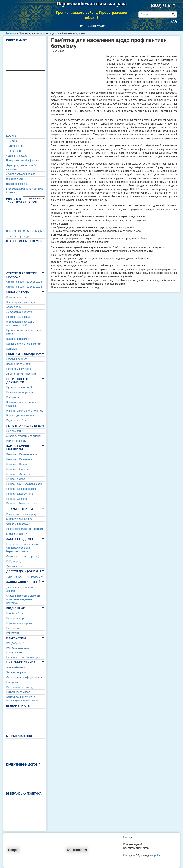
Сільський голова (17, 297)
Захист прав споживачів (21, 174)
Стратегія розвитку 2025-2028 (24, 282)
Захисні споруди (16, 672)
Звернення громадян (19, 364)
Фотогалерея (14, 566)
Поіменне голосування (20, 392)
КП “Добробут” (15, 561)
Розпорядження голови (20, 416)
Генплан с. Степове (18, 469)
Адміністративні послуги (21, 374)
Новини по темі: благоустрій (23, 657)
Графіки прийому (17, 359)
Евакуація (12, 682)
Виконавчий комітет (18, 339)
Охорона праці (15, 179)
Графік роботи (15, 613)
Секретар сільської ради (21, 302)
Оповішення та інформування (24, 677)
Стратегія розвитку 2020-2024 (24, 287)
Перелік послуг (15, 618)
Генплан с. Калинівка (19, 459)
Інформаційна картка (19, 623)
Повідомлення (15, 431)
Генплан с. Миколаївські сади (24, 484)
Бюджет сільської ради (20, 519)
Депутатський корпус (19, 312)
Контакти (12, 349)
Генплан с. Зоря (16, 479)
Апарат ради (14, 307)
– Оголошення (15, 146)
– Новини (12, 141)
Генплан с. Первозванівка (22, 454)
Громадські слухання (19, 369)
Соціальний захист (17, 156)
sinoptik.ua (156, 855)
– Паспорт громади (18, 236)
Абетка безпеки (16, 667)
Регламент (13, 633)
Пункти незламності (18, 692)
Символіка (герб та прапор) (23, 556)
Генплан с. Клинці (17, 464)
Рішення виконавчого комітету (25, 411)
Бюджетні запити (17, 534)
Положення (13, 628)
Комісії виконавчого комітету (24, 344)
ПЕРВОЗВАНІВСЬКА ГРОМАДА (24, 231)
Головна (11, 33)
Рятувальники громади (20, 687)
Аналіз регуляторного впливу (24, 436)
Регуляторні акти (16, 441)
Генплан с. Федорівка (19, 474)
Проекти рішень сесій (19, 387)
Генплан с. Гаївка (17, 499)
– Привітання (14, 151)
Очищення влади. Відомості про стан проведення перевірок (23, 599)
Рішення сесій (15, 397)
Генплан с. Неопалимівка (21, 489)
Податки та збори (17, 420)
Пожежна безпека (17, 184)
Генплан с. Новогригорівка (22, 504)
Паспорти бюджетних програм (25, 529)
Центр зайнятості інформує (23, 161)
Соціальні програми (18, 524)
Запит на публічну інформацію (25, 577)
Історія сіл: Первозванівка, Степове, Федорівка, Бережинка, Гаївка (22, 548)
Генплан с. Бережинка (20, 494)
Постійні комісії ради (19, 317)
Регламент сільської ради (22, 514)
